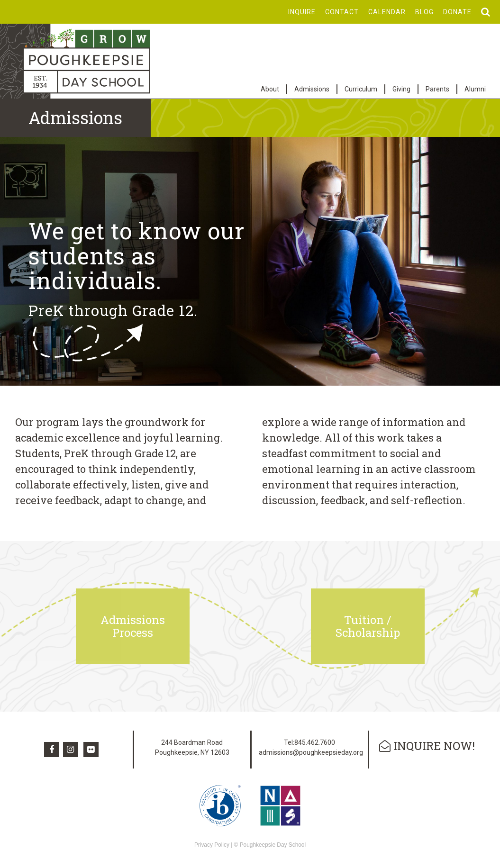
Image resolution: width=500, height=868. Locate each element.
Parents (437, 89)
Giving (401, 89)
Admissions (312, 89)
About (270, 89)
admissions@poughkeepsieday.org (311, 752)
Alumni (475, 89)
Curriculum (361, 89)
